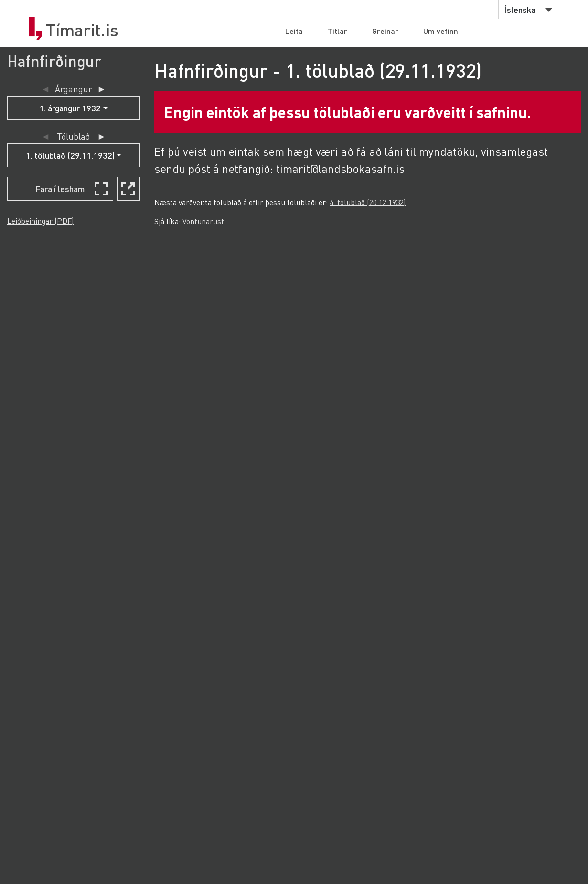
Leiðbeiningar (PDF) (40, 221)
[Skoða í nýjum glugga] (128, 189)
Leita (294, 31)
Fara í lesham (60, 189)
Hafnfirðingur (54, 61)
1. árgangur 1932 (70, 108)
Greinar (385, 31)
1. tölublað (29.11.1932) (70, 155)
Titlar (337, 31)
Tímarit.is (82, 30)
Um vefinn (441, 31)
